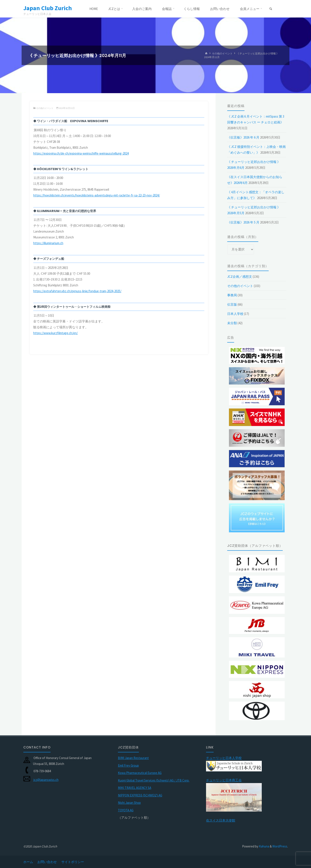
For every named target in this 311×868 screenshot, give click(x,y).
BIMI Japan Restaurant (133, 758)
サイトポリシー (73, 862)
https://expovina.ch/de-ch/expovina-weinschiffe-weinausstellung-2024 (81, 153)
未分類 (232, 323)
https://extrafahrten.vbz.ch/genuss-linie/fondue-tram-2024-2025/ (77, 291)
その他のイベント (222, 53)
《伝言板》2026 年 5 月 (243, 222)
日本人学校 (235, 314)
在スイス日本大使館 (221, 820)
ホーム (28, 862)
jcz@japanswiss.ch (46, 780)
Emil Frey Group (128, 765)
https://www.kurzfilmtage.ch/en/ (56, 333)
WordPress (280, 846)
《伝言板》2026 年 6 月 (243, 137)
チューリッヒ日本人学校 (224, 758)
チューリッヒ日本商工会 (224, 780)
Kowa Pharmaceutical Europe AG (140, 773)
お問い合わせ (47, 862)
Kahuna (264, 846)
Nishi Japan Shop (129, 803)
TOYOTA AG (126, 810)
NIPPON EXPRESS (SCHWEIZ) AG (140, 795)
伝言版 (232, 304)
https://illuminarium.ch (48, 243)
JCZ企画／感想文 (240, 277)
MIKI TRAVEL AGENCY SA (135, 788)
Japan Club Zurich (49, 8)
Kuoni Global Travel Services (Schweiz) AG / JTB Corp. (154, 780)
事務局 (232, 295)
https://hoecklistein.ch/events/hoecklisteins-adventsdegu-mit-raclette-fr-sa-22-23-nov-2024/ (97, 195)
